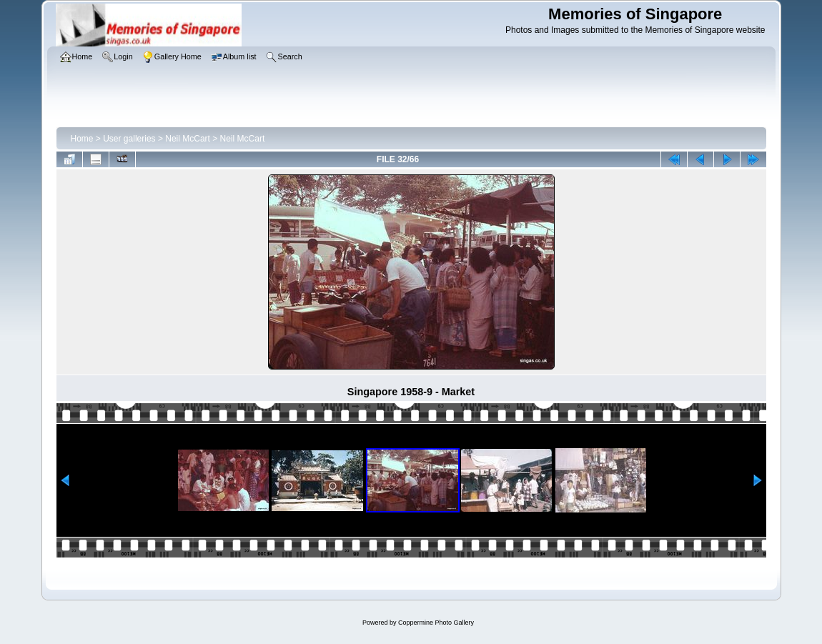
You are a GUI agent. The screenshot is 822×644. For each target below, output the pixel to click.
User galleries (129, 139)
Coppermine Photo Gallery (436, 623)
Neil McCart (188, 139)
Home (82, 139)
